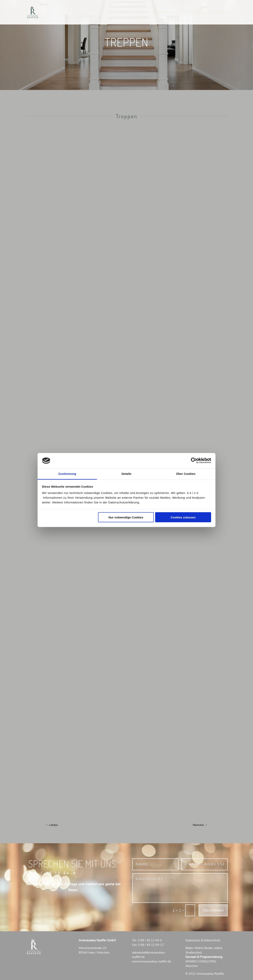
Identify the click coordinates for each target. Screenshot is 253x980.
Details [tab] (126, 474)
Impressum (193, 940)
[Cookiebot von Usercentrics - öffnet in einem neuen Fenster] (194, 461)
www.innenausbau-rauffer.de (152, 961)
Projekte (196, 13)
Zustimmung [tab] (67, 474)
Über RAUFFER (167, 13)
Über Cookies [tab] (186, 474)
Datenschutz (212, 940)
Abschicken (213, 910)
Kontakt (219, 13)
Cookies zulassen (183, 517)
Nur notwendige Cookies (126, 517)
